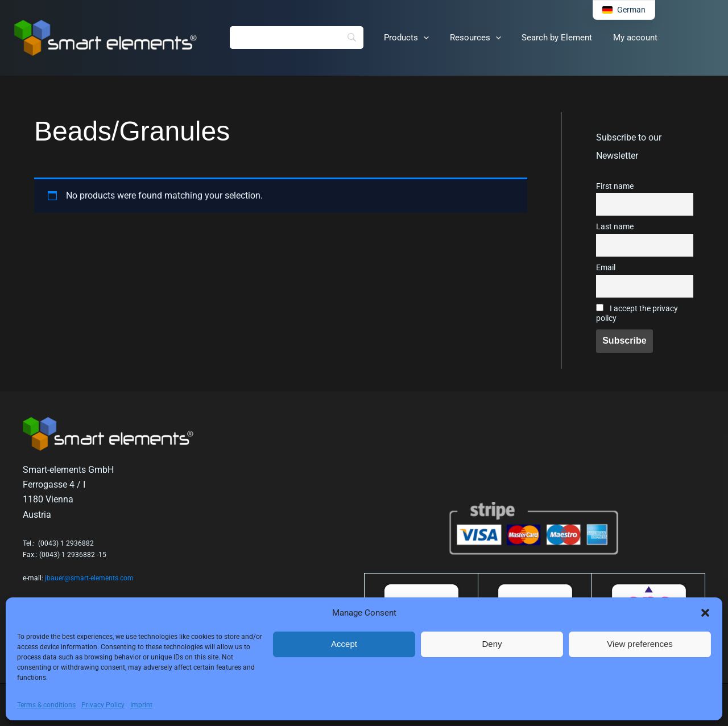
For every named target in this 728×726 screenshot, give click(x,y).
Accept (344, 644)
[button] (705, 613)
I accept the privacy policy (637, 313)
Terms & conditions (46, 705)
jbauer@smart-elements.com (89, 578)
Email (606, 268)
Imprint (141, 705)
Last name (615, 227)
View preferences (640, 644)
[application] (418, 38)
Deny (492, 644)
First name (615, 186)
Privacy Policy (103, 705)
